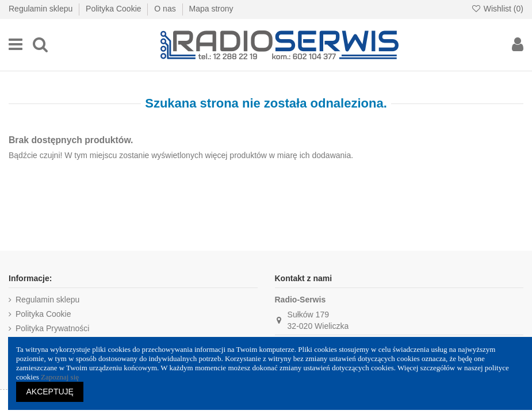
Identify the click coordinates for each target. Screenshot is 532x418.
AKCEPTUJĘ (50, 392)
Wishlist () (497, 9)
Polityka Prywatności (52, 328)
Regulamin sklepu (42, 9)
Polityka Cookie (114, 9)
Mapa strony (211, 9)
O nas (166, 9)
